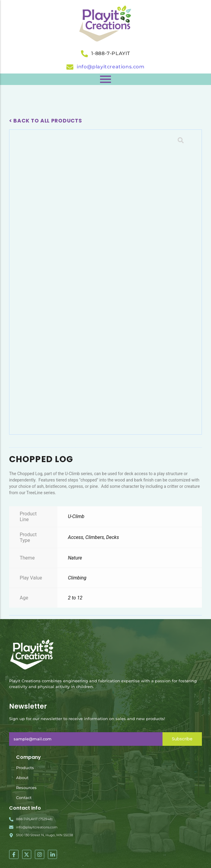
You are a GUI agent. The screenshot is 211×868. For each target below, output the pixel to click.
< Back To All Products (45, 121)
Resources (26, 788)
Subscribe (182, 739)
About (22, 778)
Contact (24, 798)
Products (25, 768)
